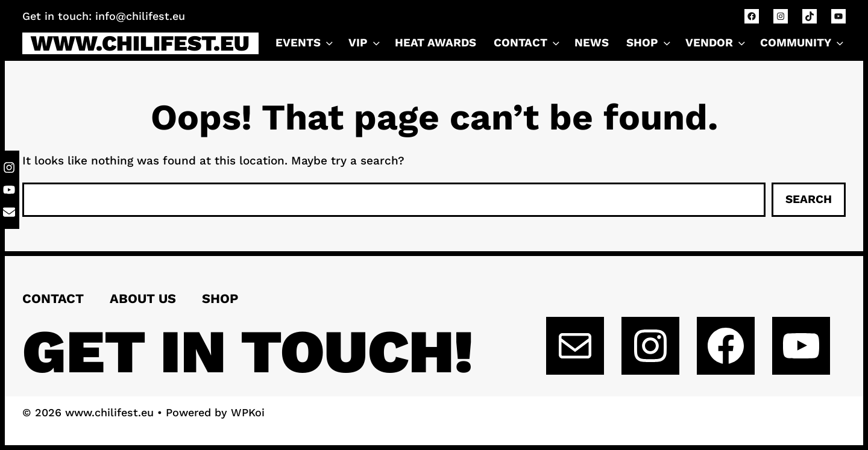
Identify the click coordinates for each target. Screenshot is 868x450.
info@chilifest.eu (140, 16)
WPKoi (248, 412)
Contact (53, 298)
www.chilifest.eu (140, 43)
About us (143, 298)
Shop (649, 43)
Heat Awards (436, 43)
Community (803, 43)
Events (305, 43)
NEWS (592, 43)
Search (809, 199)
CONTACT (528, 43)
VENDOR (716, 43)
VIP (365, 43)
